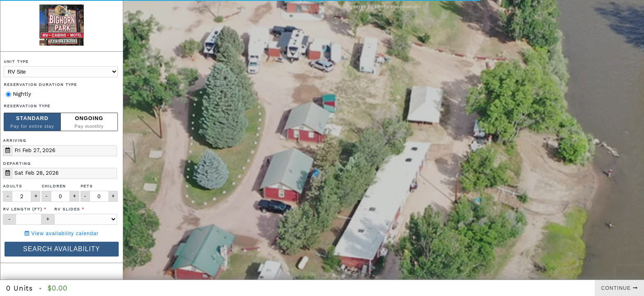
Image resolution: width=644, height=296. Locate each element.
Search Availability (61, 249)
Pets (87, 186)
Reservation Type (27, 106)
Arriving (15, 140)
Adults (13, 186)
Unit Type (16, 61)
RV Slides (67, 209)
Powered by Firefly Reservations (384, 7)
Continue (620, 288)
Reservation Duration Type (40, 84)
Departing (17, 163)
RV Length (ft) (23, 209)
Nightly (18, 94)
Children (54, 186)
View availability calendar (62, 234)
